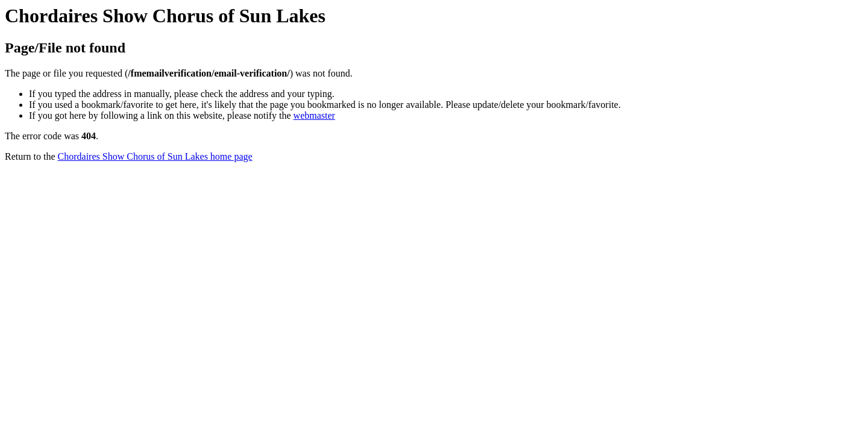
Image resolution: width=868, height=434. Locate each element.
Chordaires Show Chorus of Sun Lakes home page (155, 156)
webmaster (314, 115)
